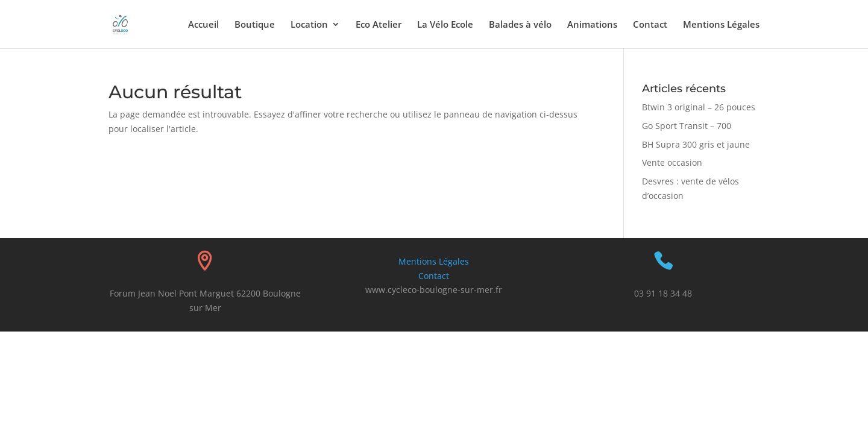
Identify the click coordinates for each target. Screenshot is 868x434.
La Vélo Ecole (445, 25)
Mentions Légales (721, 25)
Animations (592, 25)
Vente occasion (672, 162)
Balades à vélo (520, 25)
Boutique (255, 25)
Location (309, 25)
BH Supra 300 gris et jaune (696, 144)
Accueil (203, 25)
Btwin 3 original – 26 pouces (699, 107)
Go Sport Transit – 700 (687, 126)
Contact (650, 25)
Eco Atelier (379, 25)
